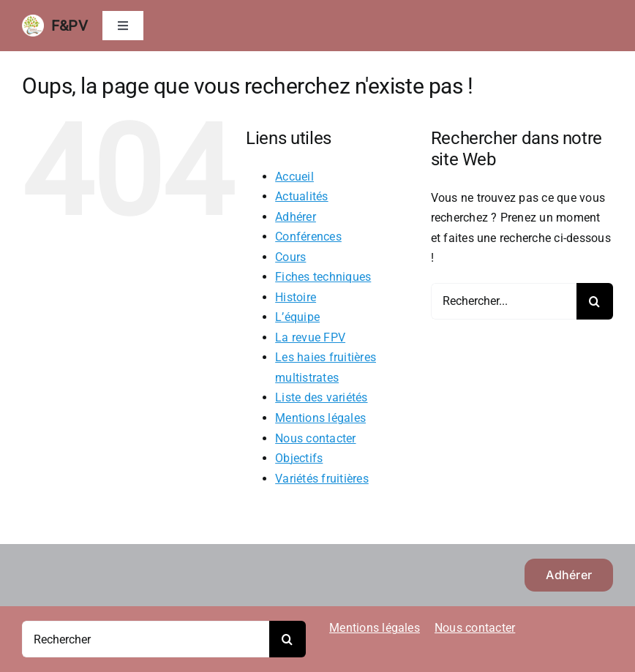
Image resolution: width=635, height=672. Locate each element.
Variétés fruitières (322, 479)
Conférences (308, 237)
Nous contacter (315, 438)
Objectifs (299, 458)
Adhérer (296, 217)
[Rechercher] (146, 639)
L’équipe (297, 317)
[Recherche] (595, 301)
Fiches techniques (323, 277)
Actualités (301, 196)
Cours (290, 257)
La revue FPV (310, 337)
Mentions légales (320, 418)
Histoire (296, 297)
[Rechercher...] (504, 301)
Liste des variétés (321, 397)
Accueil (294, 177)
